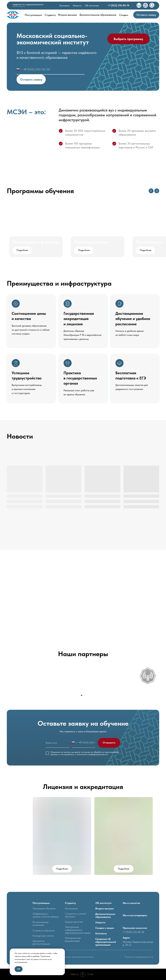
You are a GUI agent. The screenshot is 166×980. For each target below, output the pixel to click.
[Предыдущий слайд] (151, 191)
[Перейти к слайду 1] (82, 695)
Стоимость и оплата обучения (75, 915)
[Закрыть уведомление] (62, 951)
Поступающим (41, 903)
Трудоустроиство (74, 922)
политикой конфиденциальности (92, 754)
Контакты (101, 933)
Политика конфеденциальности (139, 957)
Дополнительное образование (105, 915)
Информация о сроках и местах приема (46, 915)
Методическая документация (73, 939)
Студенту (70, 903)
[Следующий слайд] (157, 191)
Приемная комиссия (135, 928)
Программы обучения (44, 908)
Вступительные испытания (41, 924)
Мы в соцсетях (131, 903)
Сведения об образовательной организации (106, 942)
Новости (100, 922)
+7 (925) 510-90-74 (133, 932)
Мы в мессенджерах (135, 915)
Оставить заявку (31, 79)
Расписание (71, 908)
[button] (146, 15)
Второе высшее (105, 908)
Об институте (104, 903)
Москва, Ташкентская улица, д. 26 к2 (138, 943)
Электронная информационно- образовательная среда (78, 930)
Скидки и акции (105, 928)
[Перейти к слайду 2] (84, 695)
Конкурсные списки (43, 936)
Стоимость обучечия (44, 931)
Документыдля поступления (41, 942)
